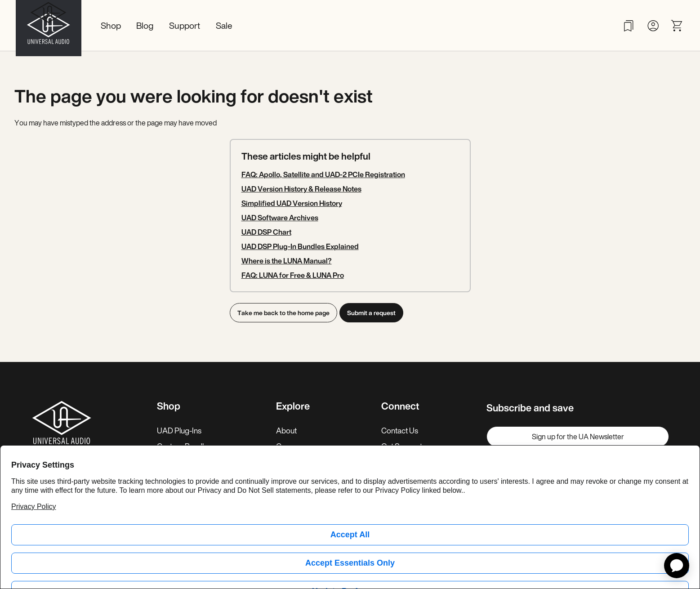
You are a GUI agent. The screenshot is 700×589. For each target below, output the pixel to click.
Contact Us (400, 431)
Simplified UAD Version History (292, 203)
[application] (677, 566)
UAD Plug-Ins (179, 431)
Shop (111, 25)
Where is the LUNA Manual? (287, 261)
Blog (145, 25)
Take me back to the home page (283, 313)
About (286, 431)
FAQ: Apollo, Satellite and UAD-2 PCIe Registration (323, 174)
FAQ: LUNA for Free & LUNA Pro (293, 275)
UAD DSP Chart (266, 232)
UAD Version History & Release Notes (301, 189)
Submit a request (374, 313)
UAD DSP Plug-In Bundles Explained (300, 246)
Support (185, 25)
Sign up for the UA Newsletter (578, 437)
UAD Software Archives (280, 218)
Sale (224, 25)
